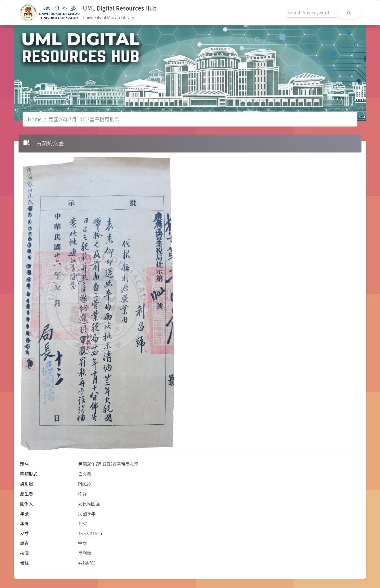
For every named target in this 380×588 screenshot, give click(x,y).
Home (35, 119)
